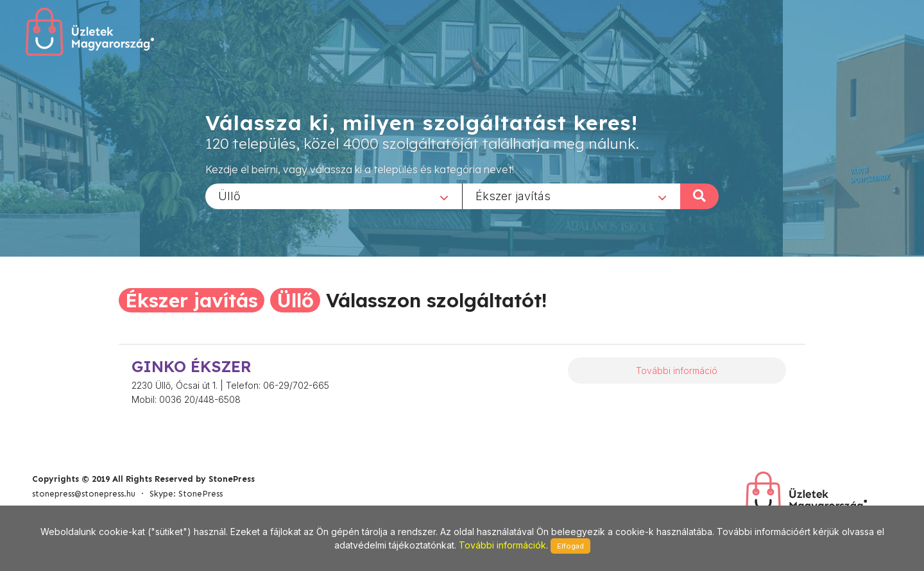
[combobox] (334, 196)
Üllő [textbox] (229, 195)
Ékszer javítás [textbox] (513, 195)
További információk (502, 545)
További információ (677, 371)
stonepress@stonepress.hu (84, 494)
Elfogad (570, 546)
